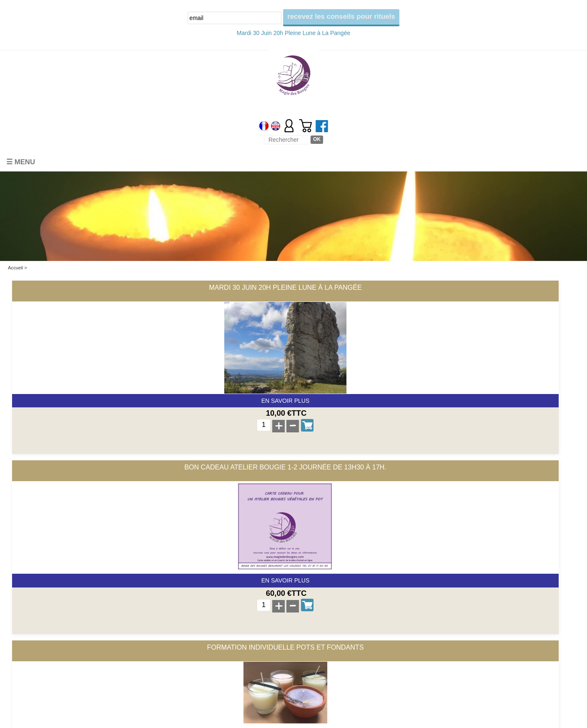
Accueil (15, 268)
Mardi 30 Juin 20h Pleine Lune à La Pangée (293, 33)
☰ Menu (21, 162)
